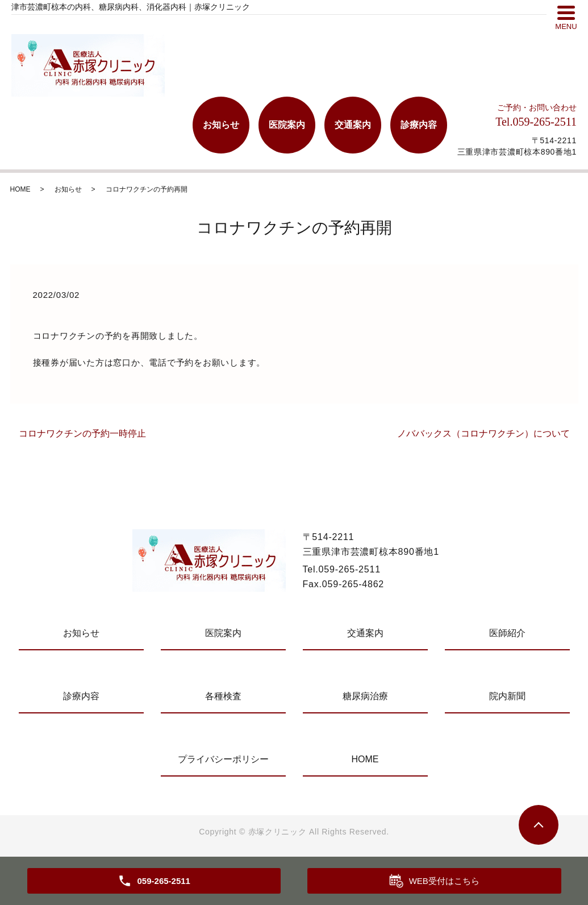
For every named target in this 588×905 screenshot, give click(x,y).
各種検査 (223, 696)
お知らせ (221, 125)
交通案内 (353, 125)
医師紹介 (507, 633)
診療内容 (419, 125)
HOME (20, 189)
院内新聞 (507, 696)
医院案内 (287, 125)
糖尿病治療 (365, 696)
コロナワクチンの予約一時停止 (82, 433)
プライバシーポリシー (223, 759)
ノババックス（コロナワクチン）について (483, 433)
